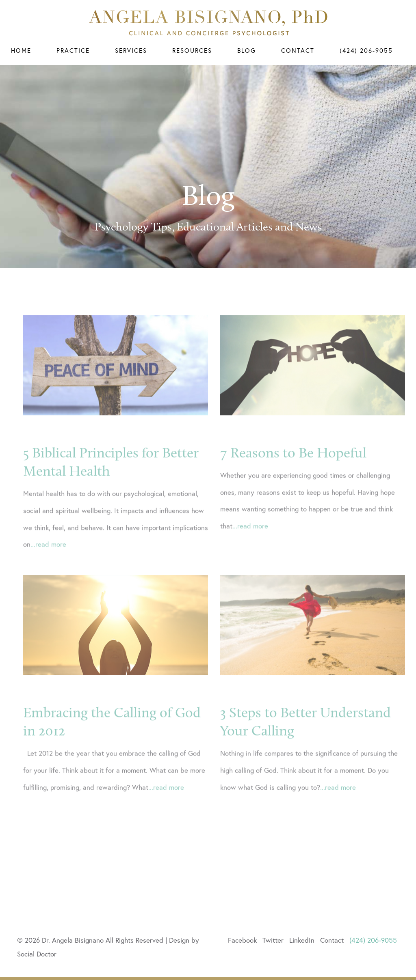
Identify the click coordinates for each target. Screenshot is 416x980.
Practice (73, 51)
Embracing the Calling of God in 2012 (112, 732)
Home (21, 51)
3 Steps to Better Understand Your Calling (305, 732)
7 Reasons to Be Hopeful (293, 463)
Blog (247, 51)
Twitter (273, 940)
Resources (192, 51)
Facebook (242, 940)
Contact (298, 51)
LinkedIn (302, 940)
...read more (48, 554)
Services (131, 51)
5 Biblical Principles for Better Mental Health (111, 472)
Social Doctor (37, 954)
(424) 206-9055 (366, 51)
